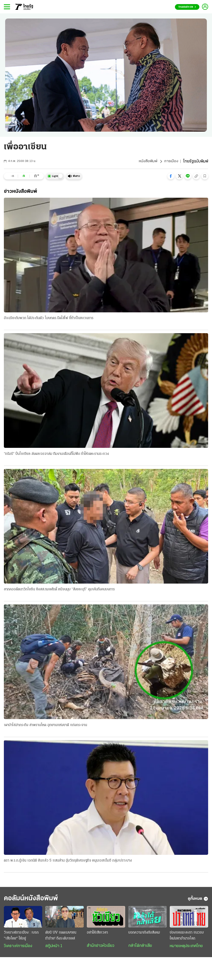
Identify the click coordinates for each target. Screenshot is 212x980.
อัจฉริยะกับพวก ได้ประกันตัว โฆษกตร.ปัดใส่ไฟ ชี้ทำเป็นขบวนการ (49, 318)
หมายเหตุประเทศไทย (186, 948)
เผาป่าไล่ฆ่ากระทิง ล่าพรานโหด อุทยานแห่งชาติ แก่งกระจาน (45, 726)
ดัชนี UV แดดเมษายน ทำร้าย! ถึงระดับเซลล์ (61, 937)
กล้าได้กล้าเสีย (140, 948)
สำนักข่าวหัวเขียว (101, 948)
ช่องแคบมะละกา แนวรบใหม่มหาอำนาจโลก (187, 937)
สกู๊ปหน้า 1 (54, 948)
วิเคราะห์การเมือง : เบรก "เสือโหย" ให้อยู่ (21, 937)
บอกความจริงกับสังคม (144, 934)
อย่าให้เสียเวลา (97, 934)
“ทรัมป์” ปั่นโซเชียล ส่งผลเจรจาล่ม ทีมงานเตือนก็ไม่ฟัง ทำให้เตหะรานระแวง (56, 454)
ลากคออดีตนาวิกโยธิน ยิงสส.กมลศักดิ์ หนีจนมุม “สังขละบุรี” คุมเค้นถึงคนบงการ (59, 590)
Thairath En (187, 7)
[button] (171, 176)
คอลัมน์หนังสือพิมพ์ (34, 900)
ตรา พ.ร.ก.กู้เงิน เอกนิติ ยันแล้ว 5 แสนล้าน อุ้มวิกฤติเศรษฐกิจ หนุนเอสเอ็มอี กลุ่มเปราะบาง (68, 861)
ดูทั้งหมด (198, 900)
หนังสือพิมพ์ (147, 161)
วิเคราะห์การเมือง (18, 948)
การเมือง (171, 161)
